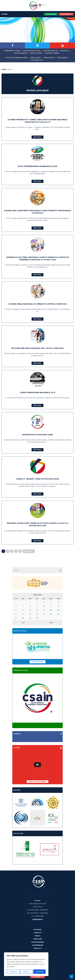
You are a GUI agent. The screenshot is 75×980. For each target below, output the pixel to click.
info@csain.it (38, 919)
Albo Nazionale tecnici (32, 51)
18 (51, 610)
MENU (5, 14)
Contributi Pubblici (52, 53)
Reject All (26, 972)
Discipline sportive (50, 51)
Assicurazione (38, 942)
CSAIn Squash (62, 58)
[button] (60, 570)
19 (58, 610)
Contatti (38, 948)
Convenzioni (38, 945)
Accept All (39, 972)
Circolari (38, 939)
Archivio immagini (21, 53)
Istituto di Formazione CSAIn (16, 58)
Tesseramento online (12, 51)
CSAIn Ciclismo (35, 58)
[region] (26, 964)
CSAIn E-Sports (49, 58)
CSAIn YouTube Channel (38, 782)
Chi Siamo (38, 930)
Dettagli (37, 137)
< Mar (23, 623)
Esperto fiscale (36, 53)
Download (64, 51)
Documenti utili (37, 60)
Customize (13, 972)
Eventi (37, 936)
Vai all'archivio (37, 662)
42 (20, 551)
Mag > (51, 623)
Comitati (37, 933)
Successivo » (29, 551)
